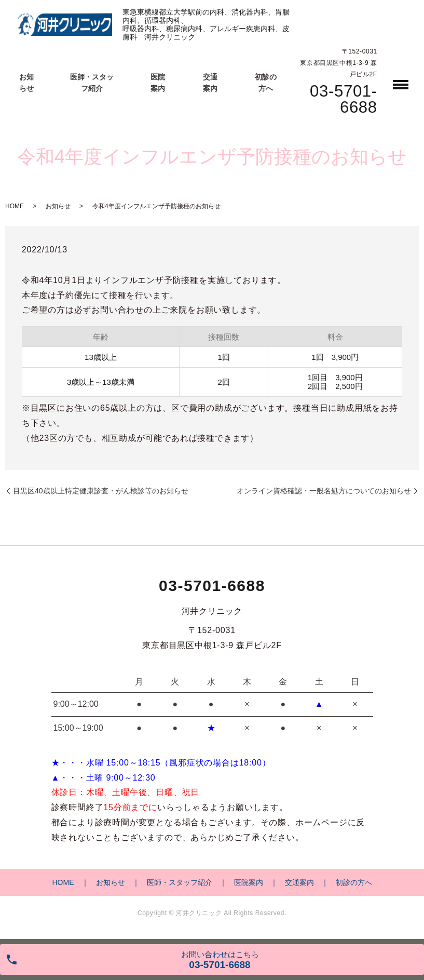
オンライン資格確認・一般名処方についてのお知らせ (324, 491)
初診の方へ (354, 882)
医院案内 (249, 882)
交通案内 (299, 882)
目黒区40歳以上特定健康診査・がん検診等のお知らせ (101, 491)
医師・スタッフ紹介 (180, 882)
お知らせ (58, 206)
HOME (15, 206)
